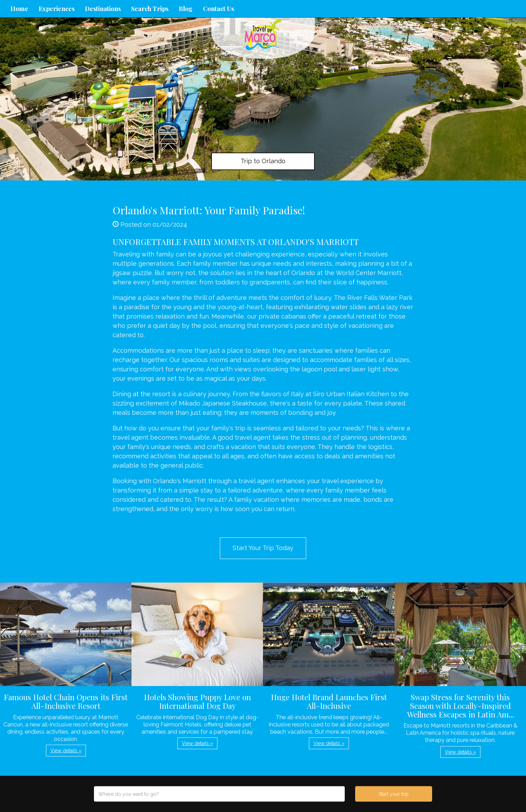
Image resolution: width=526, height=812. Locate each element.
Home (19, 9)
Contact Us (218, 9)
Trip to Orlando (263, 161)
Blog (186, 9)
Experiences (57, 9)
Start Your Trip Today (263, 548)
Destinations (103, 9)
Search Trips (150, 9)
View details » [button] (66, 751)
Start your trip (394, 794)
